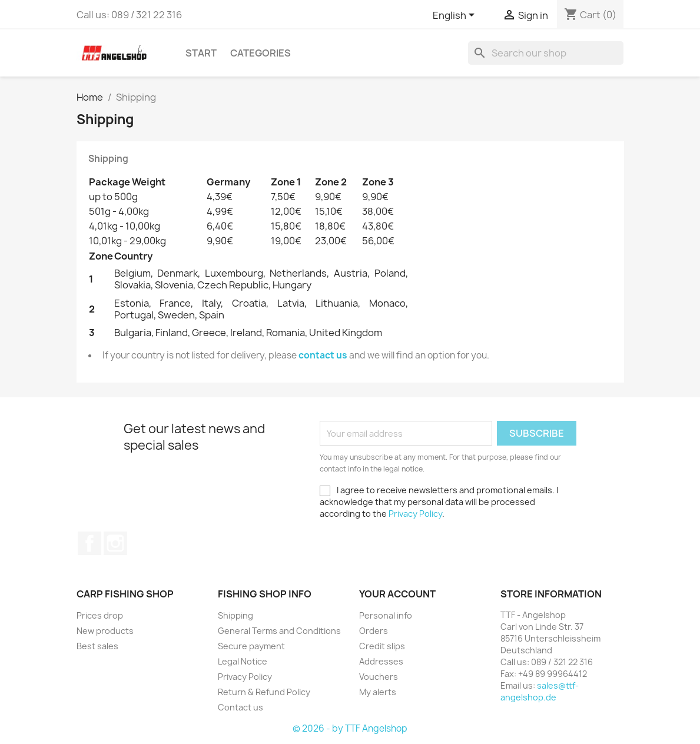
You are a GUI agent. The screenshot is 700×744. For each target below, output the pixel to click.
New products (105, 631)
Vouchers (379, 677)
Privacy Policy (415, 514)
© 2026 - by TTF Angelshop (350, 728)
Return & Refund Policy (264, 692)
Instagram (115, 543)
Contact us (240, 707)
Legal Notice (243, 661)
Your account (397, 594)
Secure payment (251, 646)
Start (201, 53)
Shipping (235, 615)
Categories (261, 53)
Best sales (97, 646)
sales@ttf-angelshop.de (540, 691)
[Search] (546, 53)
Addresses (381, 661)
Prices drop (100, 615)
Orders (374, 631)
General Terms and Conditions (279, 631)
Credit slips (382, 646)
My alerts (378, 692)
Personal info (386, 615)
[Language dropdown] (456, 16)
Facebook (89, 543)
